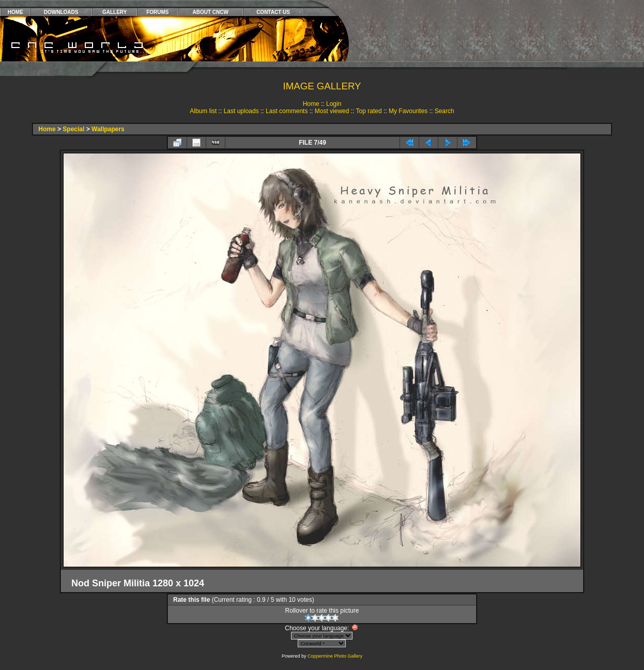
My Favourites (408, 111)
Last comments (287, 111)
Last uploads (241, 111)
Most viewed (332, 111)
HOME (16, 12)
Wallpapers (108, 129)
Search (444, 111)
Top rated (369, 111)
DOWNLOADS (61, 12)
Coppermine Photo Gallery (335, 656)
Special (73, 129)
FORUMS (157, 12)
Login (334, 104)
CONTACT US (273, 12)
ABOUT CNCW (211, 12)
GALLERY (114, 12)
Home (311, 104)
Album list (203, 111)
